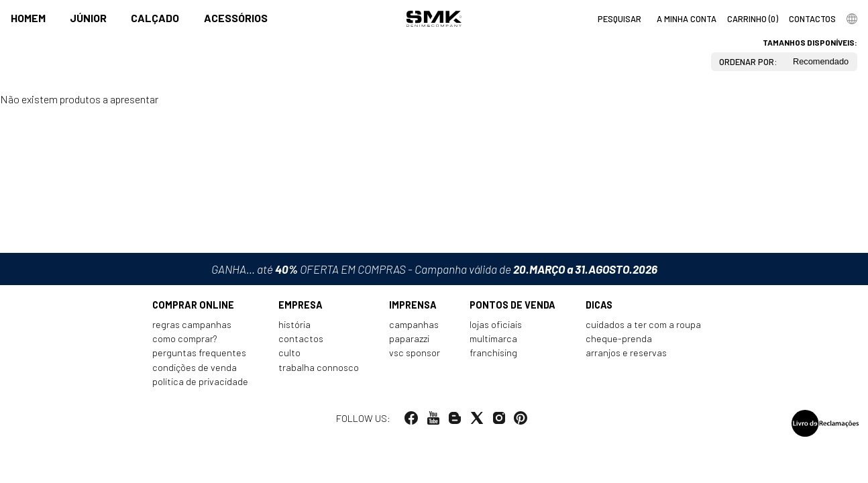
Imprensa (413, 305)
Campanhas (414, 324)
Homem (28, 18)
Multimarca (493, 338)
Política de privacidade (200, 381)
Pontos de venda (512, 305)
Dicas (599, 305)
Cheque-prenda (619, 338)
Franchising (493, 353)
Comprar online (193, 305)
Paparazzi (409, 338)
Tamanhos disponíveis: (810, 42)
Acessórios (236, 18)
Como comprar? (185, 338)
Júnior (88, 18)
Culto (289, 353)
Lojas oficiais (496, 324)
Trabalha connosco (319, 367)
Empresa (301, 305)
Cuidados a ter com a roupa (643, 324)
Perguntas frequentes (199, 353)
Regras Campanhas (192, 324)
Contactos (301, 338)
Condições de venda (195, 367)
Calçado (155, 18)
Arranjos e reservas (626, 353)
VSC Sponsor (415, 353)
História (294, 324)
